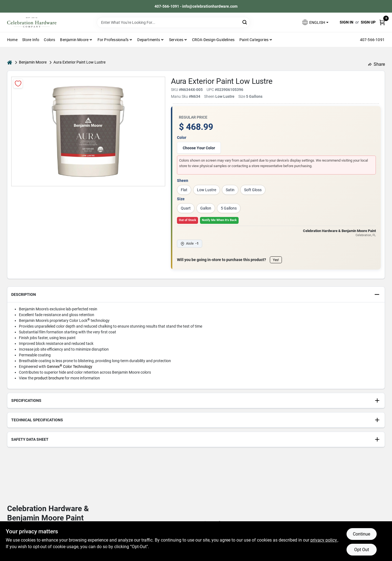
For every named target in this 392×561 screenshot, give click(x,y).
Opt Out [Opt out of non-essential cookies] (362, 550)
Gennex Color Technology (70, 367)
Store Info (31, 40)
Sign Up (368, 22)
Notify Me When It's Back (219, 220)
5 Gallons (229, 208)
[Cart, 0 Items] (382, 22)
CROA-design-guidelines (213, 40)
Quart (186, 208)
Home (12, 40)
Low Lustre (207, 190)
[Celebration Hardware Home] (32, 22)
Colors (49, 40)
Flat (184, 190)
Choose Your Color (199, 148)
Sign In (347, 22)
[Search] (245, 22)
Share (377, 64)
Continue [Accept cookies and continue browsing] (361, 534)
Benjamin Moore (33, 62)
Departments (149, 40)
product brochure (49, 378)
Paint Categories (254, 40)
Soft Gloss (253, 190)
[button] (315, 22)
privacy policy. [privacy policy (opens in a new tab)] (324, 540)
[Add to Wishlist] (18, 83)
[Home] (10, 62)
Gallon (206, 208)
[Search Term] (173, 22)
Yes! (276, 260)
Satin (230, 190)
